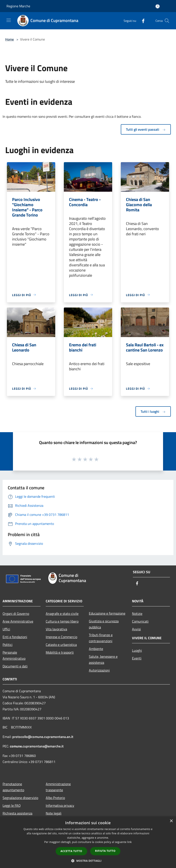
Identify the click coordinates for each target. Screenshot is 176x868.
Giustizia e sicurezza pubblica (104, 624)
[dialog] (88, 842)
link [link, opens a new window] (130, 842)
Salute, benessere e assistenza (103, 659)
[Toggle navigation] (9, 20)
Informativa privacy (60, 805)
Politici (8, 645)
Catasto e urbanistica (61, 645)
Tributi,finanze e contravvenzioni (101, 638)
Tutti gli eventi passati (146, 129)
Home (9, 39)
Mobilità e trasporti (60, 652)
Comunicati (140, 621)
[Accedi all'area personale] (158, 6)
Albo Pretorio (55, 798)
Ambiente (96, 649)
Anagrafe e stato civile (62, 614)
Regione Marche (18, 6)
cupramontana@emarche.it (43, 746)
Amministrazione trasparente (58, 787)
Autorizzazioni (99, 670)
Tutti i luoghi (153, 411)
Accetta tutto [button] (71, 851)
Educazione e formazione (107, 613)
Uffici (6, 629)
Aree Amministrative (18, 621)
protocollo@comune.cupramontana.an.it (43, 737)
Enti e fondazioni (15, 637)
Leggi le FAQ (12, 805)
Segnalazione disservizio (20, 798)
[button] (88, 861)
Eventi (137, 658)
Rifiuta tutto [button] (105, 851)
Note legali (54, 813)
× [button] (171, 821)
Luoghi (137, 650)
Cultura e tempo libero (62, 621)
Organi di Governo (16, 614)
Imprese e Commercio (61, 637)
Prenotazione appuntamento (13, 787)
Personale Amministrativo (14, 655)
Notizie (137, 614)
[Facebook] (141, 21)
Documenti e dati (15, 666)
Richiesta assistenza (17, 813)
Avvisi (136, 629)
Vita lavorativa (56, 629)
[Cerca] (167, 21)
